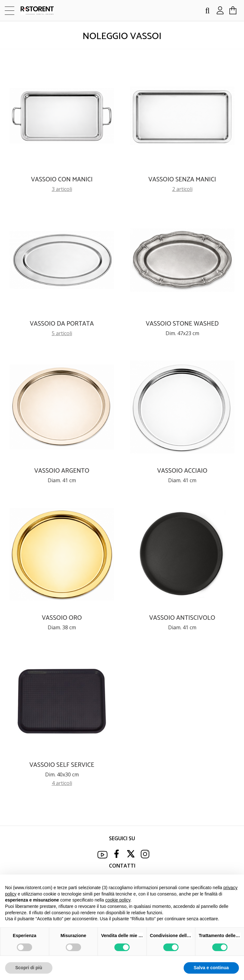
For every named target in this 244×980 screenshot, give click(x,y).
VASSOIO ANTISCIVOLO (182, 618)
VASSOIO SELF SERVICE (62, 765)
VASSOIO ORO (62, 618)
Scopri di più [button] (29, 968)
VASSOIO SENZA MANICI (182, 180)
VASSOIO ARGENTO (62, 471)
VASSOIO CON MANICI (62, 180)
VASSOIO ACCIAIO (182, 471)
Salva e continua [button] (211, 968)
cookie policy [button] (118, 900)
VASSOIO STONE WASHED (182, 324)
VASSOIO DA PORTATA (62, 324)
